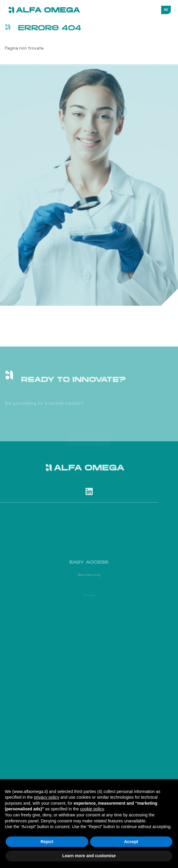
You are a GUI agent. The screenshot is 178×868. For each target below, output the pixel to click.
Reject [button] (47, 842)
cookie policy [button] (92, 809)
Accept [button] (131, 842)
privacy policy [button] (47, 797)
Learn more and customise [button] (89, 856)
